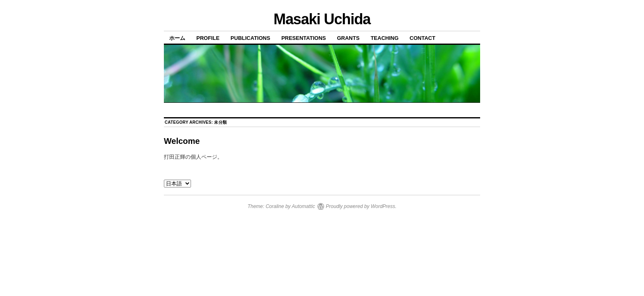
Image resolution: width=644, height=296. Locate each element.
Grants (348, 38)
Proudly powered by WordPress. (361, 206)
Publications (250, 38)
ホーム (177, 38)
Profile (208, 38)
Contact (422, 38)
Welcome (182, 141)
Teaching (384, 38)
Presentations (304, 38)
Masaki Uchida (322, 19)
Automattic (303, 206)
